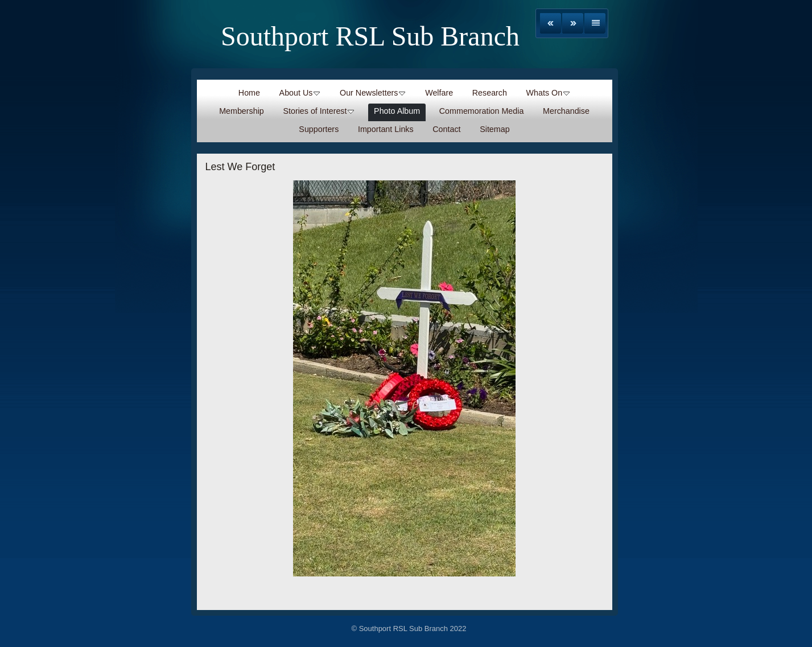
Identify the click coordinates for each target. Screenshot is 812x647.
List (595, 23)
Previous (551, 23)
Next (573, 23)
